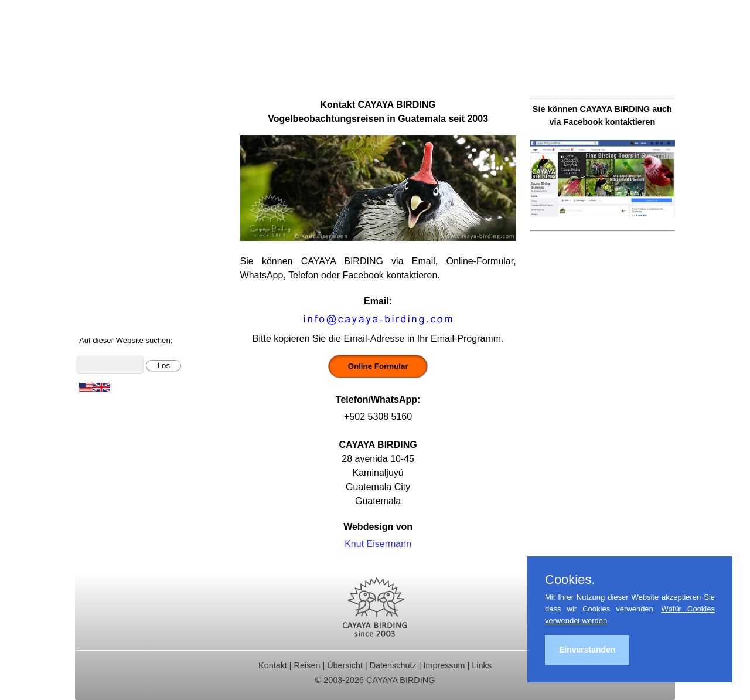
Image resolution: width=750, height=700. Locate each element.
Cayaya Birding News (128, 320)
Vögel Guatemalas (122, 241)
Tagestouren (109, 132)
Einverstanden (587, 650)
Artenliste (103, 257)
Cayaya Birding (134, 44)
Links (482, 665)
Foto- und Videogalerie (131, 273)
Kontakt (99, 225)
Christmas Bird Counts (130, 210)
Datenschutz (393, 665)
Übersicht (345, 665)
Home (96, 100)
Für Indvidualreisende (128, 147)
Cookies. (570, 580)
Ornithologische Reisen (132, 116)
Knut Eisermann (378, 544)
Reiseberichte (112, 179)
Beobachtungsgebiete (129, 163)
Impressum (444, 665)
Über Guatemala (117, 289)
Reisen (307, 665)
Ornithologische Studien (133, 194)
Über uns (102, 304)
